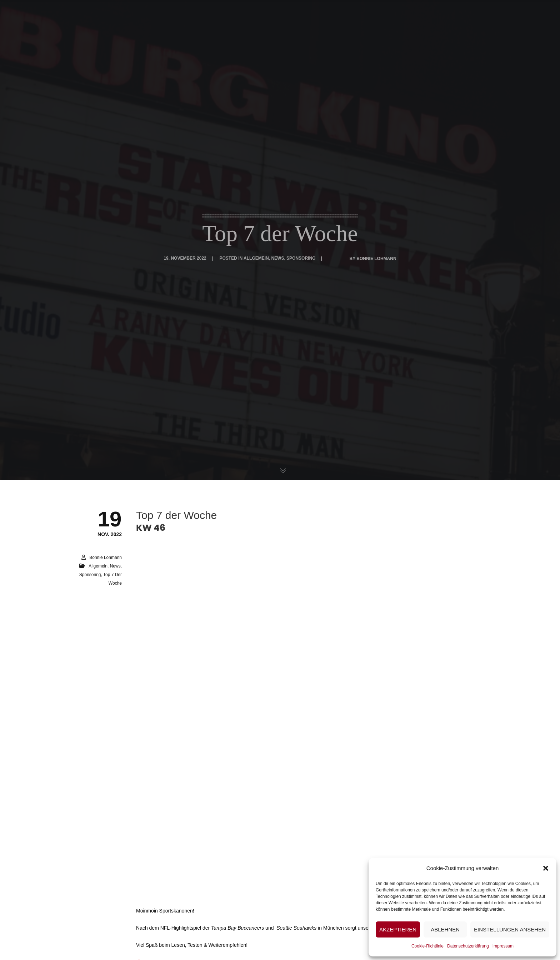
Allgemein (256, 258)
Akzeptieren (398, 929)
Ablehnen (445, 929)
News (277, 258)
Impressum (503, 946)
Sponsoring (301, 258)
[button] (546, 868)
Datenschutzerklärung (468, 946)
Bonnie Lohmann (376, 259)
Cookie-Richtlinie (427, 946)
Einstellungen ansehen (510, 929)
